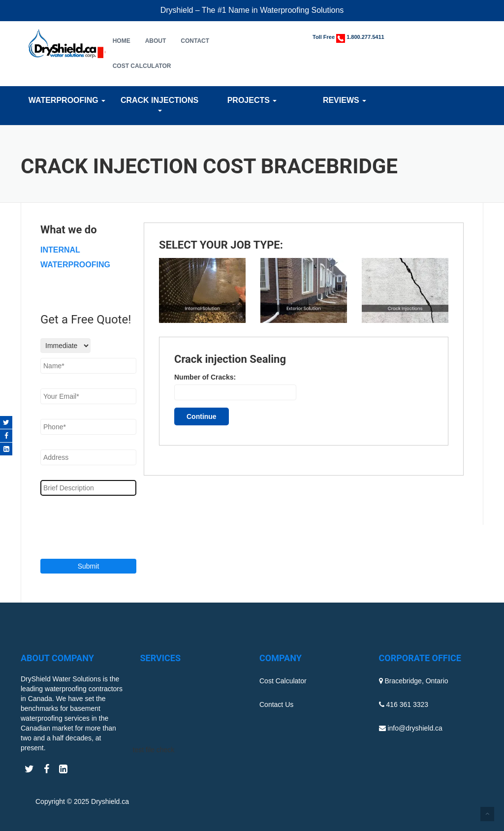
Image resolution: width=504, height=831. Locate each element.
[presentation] (100, 526)
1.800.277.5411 (365, 37)
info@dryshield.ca (415, 728)
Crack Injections (159, 104)
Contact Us (276, 704)
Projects (252, 100)
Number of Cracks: (205, 377)
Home (122, 41)
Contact (195, 41)
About (156, 41)
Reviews (345, 100)
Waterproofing (67, 100)
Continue (202, 416)
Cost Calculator (142, 66)
